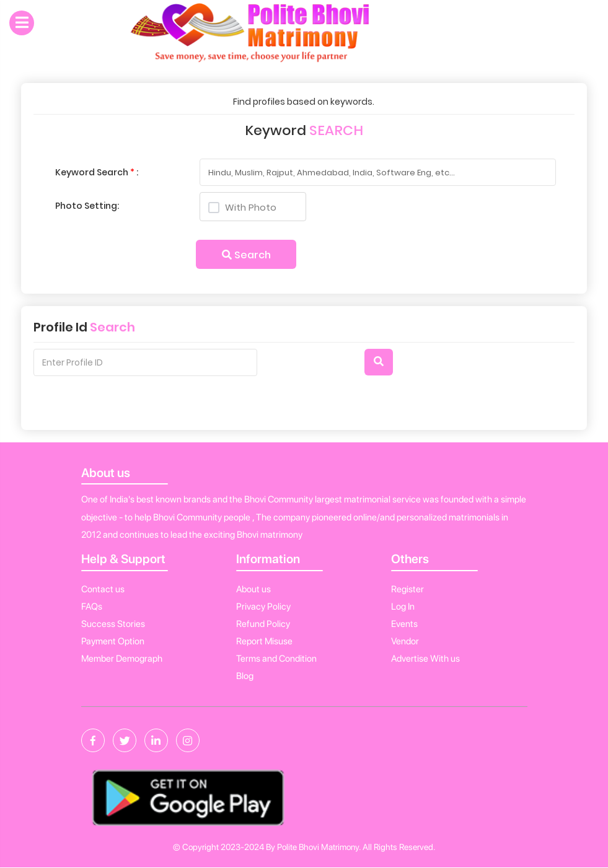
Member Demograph (122, 659)
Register (408, 589)
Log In (403, 607)
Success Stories (113, 624)
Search (246, 255)
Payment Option (113, 641)
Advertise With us (425, 659)
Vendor (405, 641)
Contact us (103, 589)
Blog (245, 676)
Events (404, 624)
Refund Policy (263, 624)
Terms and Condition (276, 659)
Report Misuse (264, 641)
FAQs (92, 607)
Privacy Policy (263, 607)
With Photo (243, 207)
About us (253, 589)
